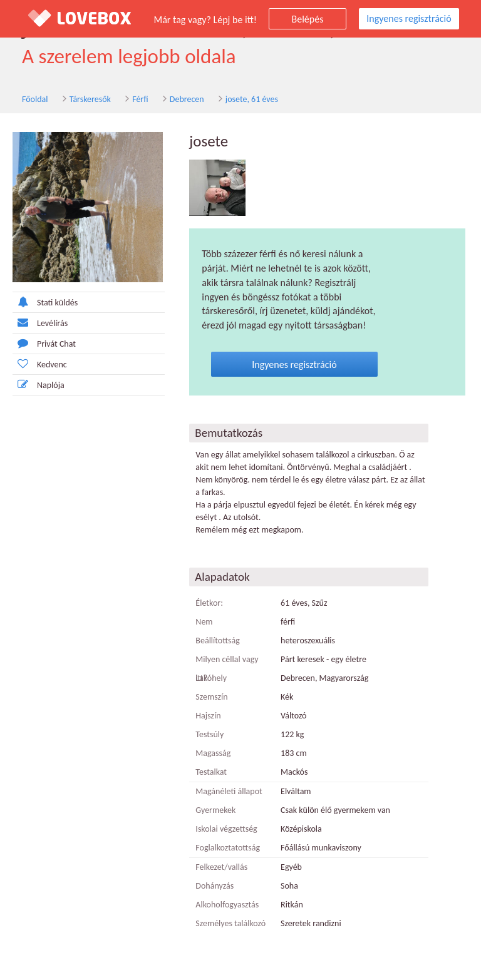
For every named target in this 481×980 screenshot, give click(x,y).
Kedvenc (40, 364)
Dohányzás (215, 886)
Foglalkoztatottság (228, 848)
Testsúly (209, 734)
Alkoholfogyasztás (227, 905)
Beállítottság (218, 641)
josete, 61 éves (252, 99)
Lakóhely (211, 678)
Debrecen (187, 99)
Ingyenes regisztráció (409, 18)
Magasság (213, 753)
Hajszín (208, 716)
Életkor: (209, 603)
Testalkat (211, 772)
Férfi (140, 99)
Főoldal (35, 99)
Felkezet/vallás (221, 867)
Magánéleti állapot (229, 791)
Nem (204, 622)
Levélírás (40, 323)
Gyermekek (215, 810)
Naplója (39, 385)
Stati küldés (45, 302)
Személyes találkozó (230, 923)
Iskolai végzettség (226, 829)
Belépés (308, 19)
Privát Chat (44, 343)
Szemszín (211, 697)
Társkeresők (90, 99)
